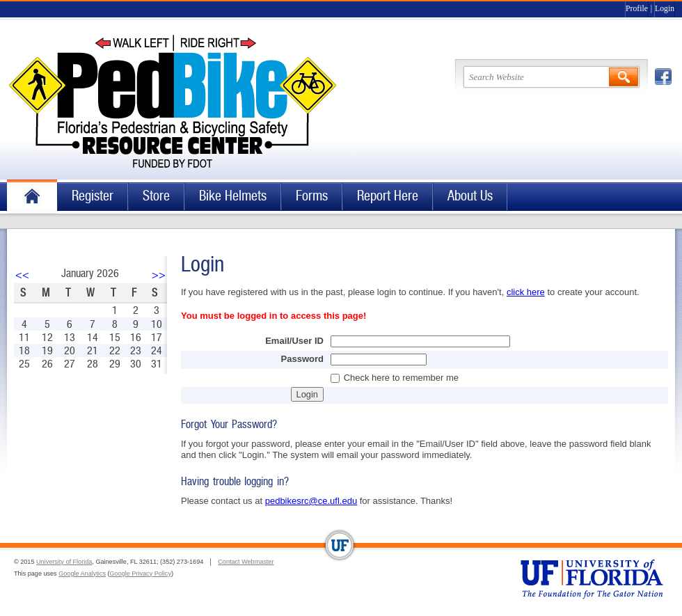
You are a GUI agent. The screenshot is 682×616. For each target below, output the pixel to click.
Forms (312, 196)
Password (302, 359)
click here (526, 292)
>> (159, 275)
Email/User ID (294, 341)
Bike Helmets (233, 196)
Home (32, 197)
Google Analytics (82, 574)
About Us (470, 196)
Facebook (663, 77)
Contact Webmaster (246, 562)
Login (665, 9)
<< (22, 275)
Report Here (388, 196)
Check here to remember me (401, 378)
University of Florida (64, 562)
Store (156, 196)
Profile (637, 9)
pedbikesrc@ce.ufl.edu (311, 501)
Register (93, 196)
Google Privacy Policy (141, 574)
